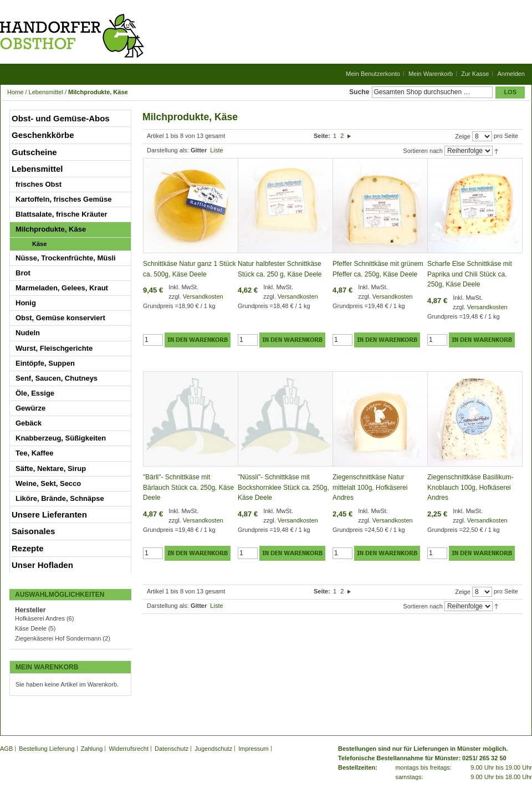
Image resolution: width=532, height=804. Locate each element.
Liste (216, 150)
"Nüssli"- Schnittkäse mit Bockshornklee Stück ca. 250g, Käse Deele (283, 487)
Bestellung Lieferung (47, 749)
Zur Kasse (475, 74)
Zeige (463, 136)
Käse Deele (31, 628)
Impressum (253, 749)
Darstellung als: (168, 150)
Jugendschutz (213, 749)
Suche (359, 92)
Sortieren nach (423, 151)
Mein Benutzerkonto (373, 74)
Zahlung (92, 749)
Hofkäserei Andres (40, 618)
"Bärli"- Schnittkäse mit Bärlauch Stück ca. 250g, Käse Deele (188, 487)
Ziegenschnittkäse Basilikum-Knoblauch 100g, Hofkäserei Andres (470, 487)
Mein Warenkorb (431, 74)
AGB (6, 749)
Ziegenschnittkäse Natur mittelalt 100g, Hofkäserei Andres (370, 487)
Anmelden (511, 74)
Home (15, 92)
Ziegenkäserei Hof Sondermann (58, 638)
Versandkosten (203, 296)
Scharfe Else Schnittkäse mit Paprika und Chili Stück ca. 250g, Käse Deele (470, 274)
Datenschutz (172, 749)
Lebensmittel (46, 92)
